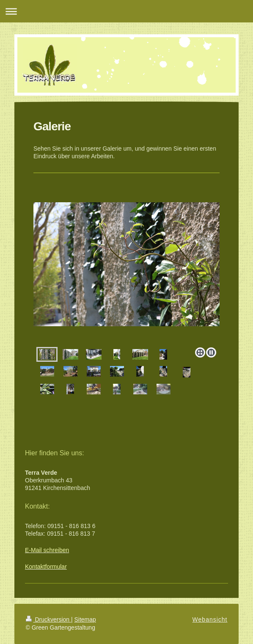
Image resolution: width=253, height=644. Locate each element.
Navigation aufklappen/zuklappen (126, 11)
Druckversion (48, 619)
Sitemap (85, 619)
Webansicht (210, 619)
